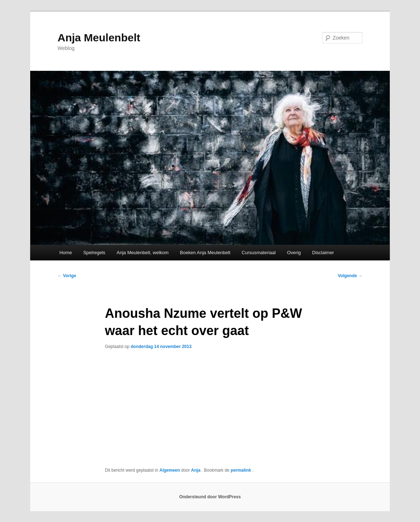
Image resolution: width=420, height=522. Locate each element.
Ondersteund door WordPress (210, 497)
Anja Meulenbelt (99, 38)
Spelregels (94, 253)
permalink (241, 470)
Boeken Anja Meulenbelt (205, 253)
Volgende (350, 276)
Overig (294, 253)
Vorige (67, 276)
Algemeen (170, 470)
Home (66, 253)
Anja (196, 470)
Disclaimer (323, 253)
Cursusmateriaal (259, 253)
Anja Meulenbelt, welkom (143, 253)
